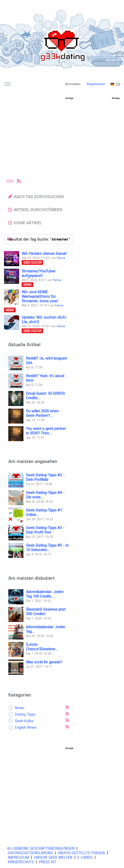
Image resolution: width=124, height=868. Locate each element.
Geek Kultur (32, 263)
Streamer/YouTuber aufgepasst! (39, 273)
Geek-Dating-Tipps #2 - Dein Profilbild (45, 477)
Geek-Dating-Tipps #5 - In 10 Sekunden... (47, 547)
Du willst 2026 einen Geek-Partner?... (42, 413)
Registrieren (96, 84)
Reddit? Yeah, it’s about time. (45, 378)
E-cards (85, 857)
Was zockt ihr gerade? (44, 662)
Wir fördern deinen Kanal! (44, 253)
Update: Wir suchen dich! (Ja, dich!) (44, 319)
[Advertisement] (64, 134)
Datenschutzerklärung (30, 853)
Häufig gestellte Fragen (81, 853)
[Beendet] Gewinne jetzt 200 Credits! (46, 611)
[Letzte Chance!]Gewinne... (42, 647)
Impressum (18, 857)
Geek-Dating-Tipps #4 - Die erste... (45, 495)
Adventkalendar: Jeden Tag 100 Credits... (45, 594)
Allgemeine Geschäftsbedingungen (41, 848)
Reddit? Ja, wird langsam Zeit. (47, 360)
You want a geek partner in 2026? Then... (46, 431)
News (27, 285)
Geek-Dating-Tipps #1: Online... (44, 512)
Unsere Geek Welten (53, 857)
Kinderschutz (21, 862)
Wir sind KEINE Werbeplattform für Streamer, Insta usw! (40, 296)
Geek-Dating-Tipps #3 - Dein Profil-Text (45, 530)
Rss (67, 707)
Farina (61, 258)
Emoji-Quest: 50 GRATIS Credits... (45, 395)
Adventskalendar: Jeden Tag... (46, 629)
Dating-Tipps (25, 714)
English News (26, 727)
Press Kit (48, 862)
